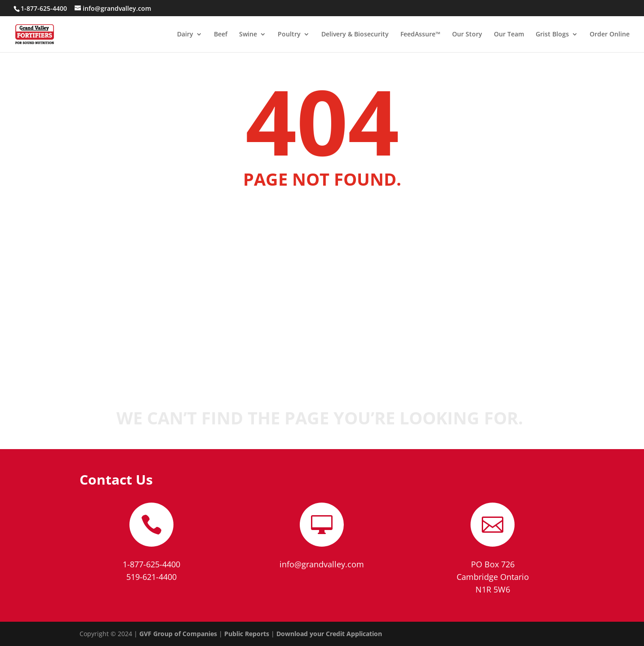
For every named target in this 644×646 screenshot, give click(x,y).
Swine (248, 35)
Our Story (467, 35)
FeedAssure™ (420, 35)
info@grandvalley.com (322, 564)
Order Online (610, 35)
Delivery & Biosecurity (355, 35)
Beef (221, 35)
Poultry (289, 35)
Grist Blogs (552, 35)
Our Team (509, 35)
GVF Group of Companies (178, 634)
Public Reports (247, 634)
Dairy (185, 35)
